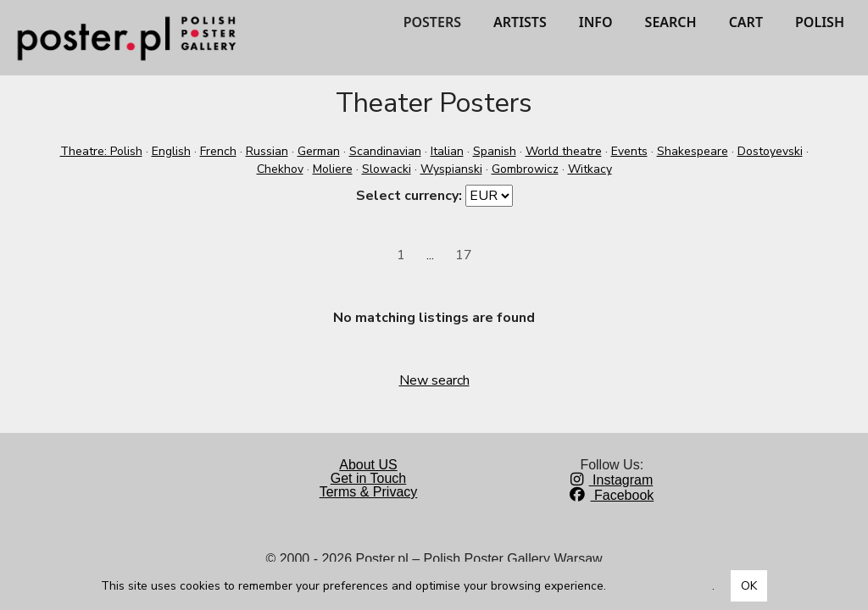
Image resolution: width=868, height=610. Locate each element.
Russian (267, 151)
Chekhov (280, 169)
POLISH (820, 22)
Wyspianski (451, 169)
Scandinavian (385, 151)
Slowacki (387, 169)
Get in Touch (369, 478)
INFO (596, 22)
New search (434, 380)
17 (464, 255)
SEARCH (671, 22)
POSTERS (432, 22)
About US (368, 465)
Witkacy (590, 169)
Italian (447, 151)
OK (749, 586)
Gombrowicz (525, 169)
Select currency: (409, 196)
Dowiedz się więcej (661, 586)
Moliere (333, 169)
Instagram (612, 480)
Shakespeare (693, 151)
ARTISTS (520, 22)
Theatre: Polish (101, 151)
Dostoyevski (770, 151)
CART (746, 22)
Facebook (612, 495)
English (171, 151)
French (218, 151)
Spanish (495, 151)
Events (629, 151)
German (319, 151)
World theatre (564, 151)
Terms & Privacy (369, 492)
